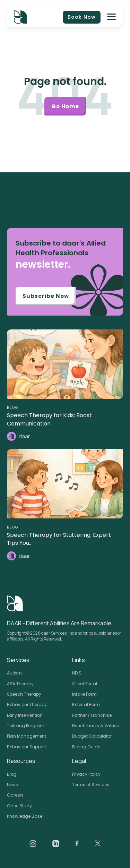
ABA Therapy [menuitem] (20, 684)
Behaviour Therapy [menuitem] (27, 704)
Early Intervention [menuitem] (25, 715)
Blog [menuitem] (12, 774)
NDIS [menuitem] (77, 673)
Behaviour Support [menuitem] (27, 747)
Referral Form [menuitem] (86, 704)
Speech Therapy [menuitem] (24, 694)
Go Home (65, 106)
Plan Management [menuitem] (27, 736)
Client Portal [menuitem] (85, 684)
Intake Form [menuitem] (84, 694)
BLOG (13, 408)
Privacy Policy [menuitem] (86, 774)
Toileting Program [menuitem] (26, 726)
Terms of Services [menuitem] (91, 785)
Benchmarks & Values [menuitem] (96, 726)
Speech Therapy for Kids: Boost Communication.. (49, 419)
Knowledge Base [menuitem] (25, 816)
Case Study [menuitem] (19, 806)
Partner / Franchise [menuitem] (92, 715)
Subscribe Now (46, 296)
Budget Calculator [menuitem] (92, 736)
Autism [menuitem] (14, 673)
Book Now (82, 17)
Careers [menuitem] (15, 795)
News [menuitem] (12, 785)
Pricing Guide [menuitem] (86, 747)
